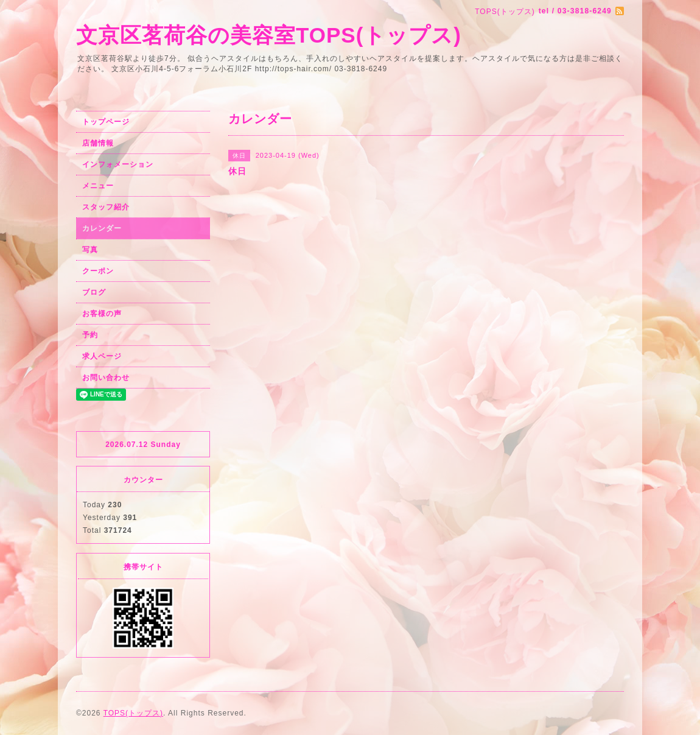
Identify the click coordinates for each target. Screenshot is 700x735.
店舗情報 (98, 143)
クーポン (98, 271)
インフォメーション (118, 164)
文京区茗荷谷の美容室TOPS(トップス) (269, 35)
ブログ (94, 292)
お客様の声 (102, 314)
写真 (90, 250)
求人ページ (102, 356)
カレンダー (102, 228)
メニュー (98, 186)
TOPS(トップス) (133, 713)
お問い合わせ (106, 378)
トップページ (106, 122)
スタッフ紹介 (106, 207)
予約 (90, 335)
